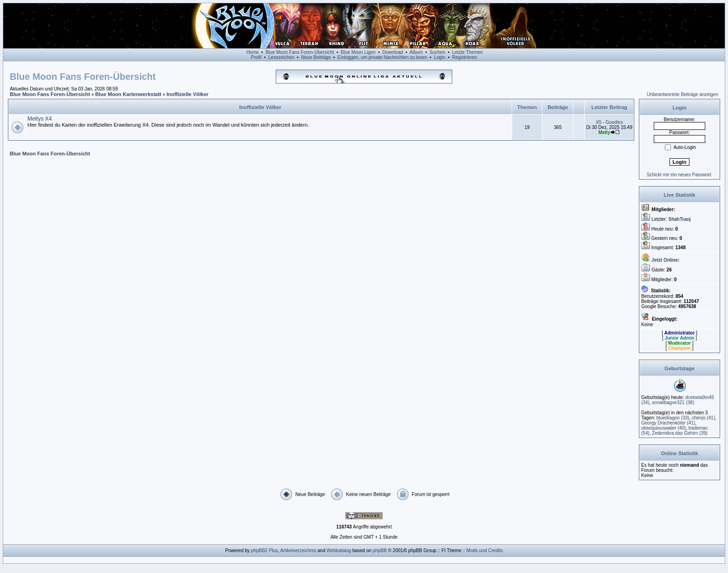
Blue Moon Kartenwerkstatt (128, 94)
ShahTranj (679, 219)
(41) (703, 418)
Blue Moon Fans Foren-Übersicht (300, 52)
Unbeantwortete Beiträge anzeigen (682, 94)
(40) (663, 428)
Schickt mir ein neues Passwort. (680, 175)
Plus (273, 550)
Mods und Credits (485, 550)
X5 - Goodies (609, 122)
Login (440, 57)
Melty (604, 132)
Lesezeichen (281, 57)
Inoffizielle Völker (188, 94)
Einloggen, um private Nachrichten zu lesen (382, 57)
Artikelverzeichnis (298, 550)
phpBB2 (260, 550)
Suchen (437, 52)
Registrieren (465, 57)
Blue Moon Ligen (358, 52)
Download (393, 52)
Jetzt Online (665, 260)
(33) (673, 418)
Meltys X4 (40, 119)
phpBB (380, 550)
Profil (256, 57)
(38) (673, 402)
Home (253, 52)
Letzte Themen (468, 52)
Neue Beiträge (316, 57)
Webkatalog (339, 550)
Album (416, 52)
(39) (680, 433)
